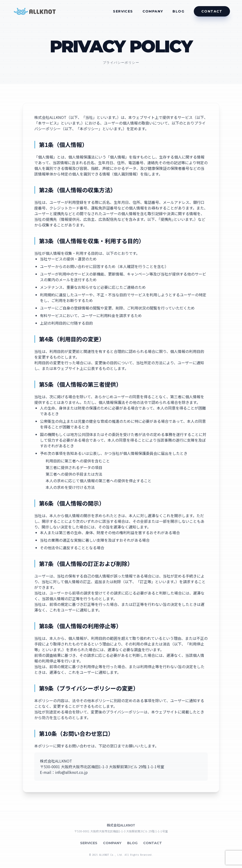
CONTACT (153, 843)
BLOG (178, 11)
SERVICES (123, 11)
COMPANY (153, 11)
